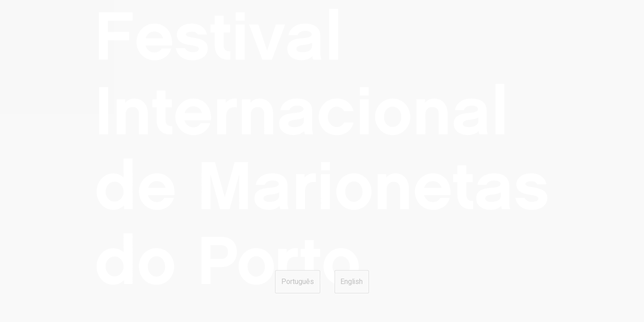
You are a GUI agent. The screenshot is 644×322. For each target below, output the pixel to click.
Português (298, 282)
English (352, 282)
